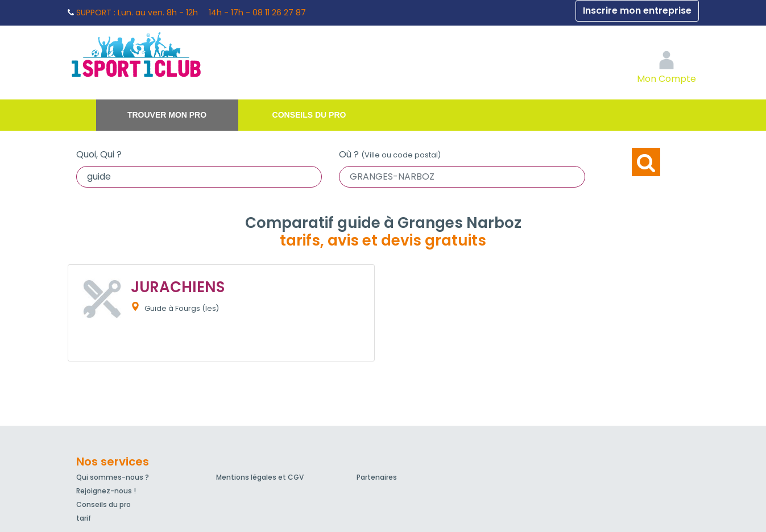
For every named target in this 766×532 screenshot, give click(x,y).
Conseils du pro (309, 115)
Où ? (390, 154)
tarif (84, 518)
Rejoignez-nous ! (106, 491)
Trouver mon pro (167, 115)
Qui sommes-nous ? (113, 477)
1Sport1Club (173, 54)
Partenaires (377, 477)
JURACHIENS (178, 287)
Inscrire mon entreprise (637, 11)
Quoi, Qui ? (99, 154)
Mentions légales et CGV (260, 477)
